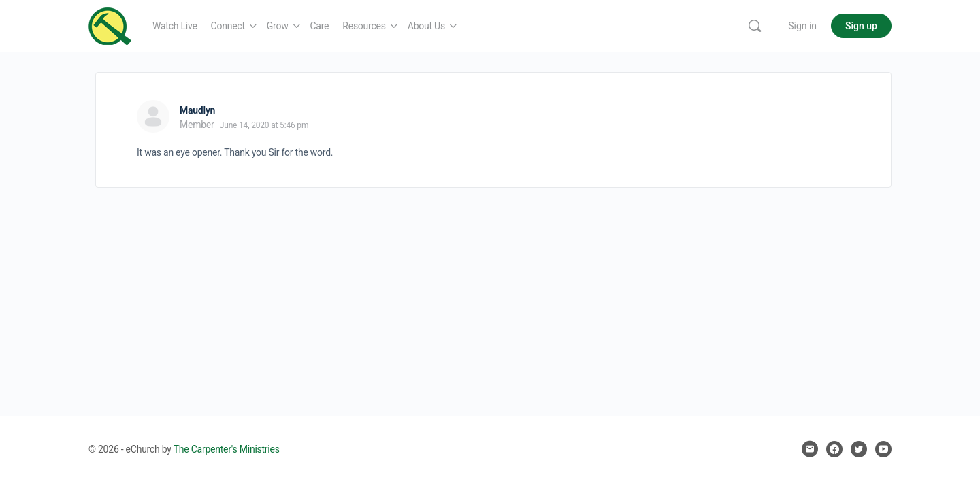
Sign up (861, 26)
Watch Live (175, 26)
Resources (364, 26)
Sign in (802, 26)
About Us (426, 26)
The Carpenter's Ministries (227, 449)
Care (320, 26)
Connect (228, 26)
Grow (278, 26)
